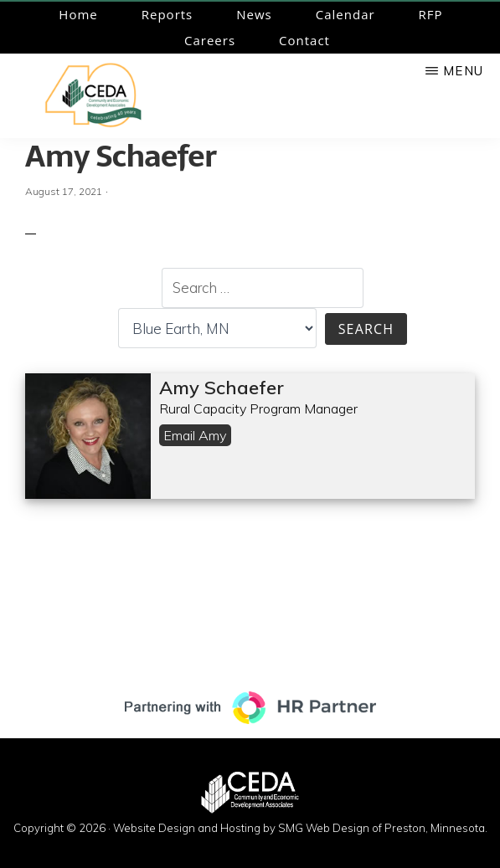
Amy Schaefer (121, 156)
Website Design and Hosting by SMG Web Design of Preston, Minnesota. (300, 828)
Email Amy (195, 435)
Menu (463, 71)
